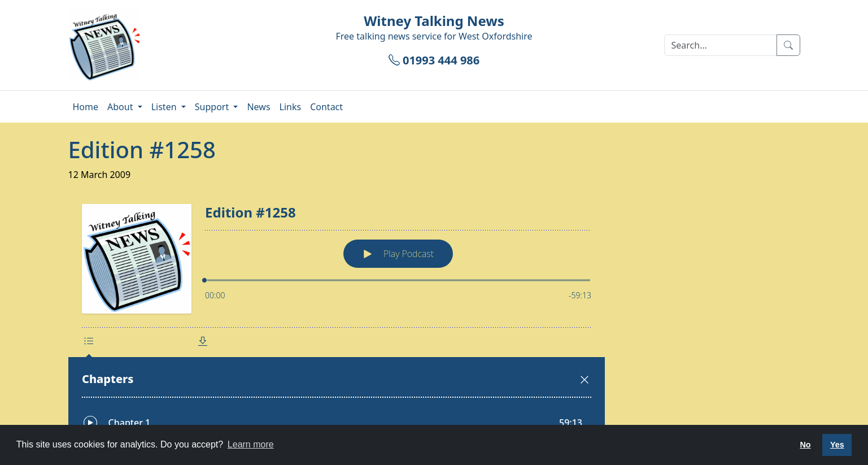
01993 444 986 (434, 60)
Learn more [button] (251, 444)
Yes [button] (837, 445)
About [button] (121, 107)
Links (291, 107)
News (258, 107)
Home (86, 107)
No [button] (805, 445)
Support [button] (213, 107)
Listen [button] (165, 107)
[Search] (721, 45)
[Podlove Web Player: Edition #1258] (434, 319)
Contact (326, 107)
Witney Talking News (434, 21)
